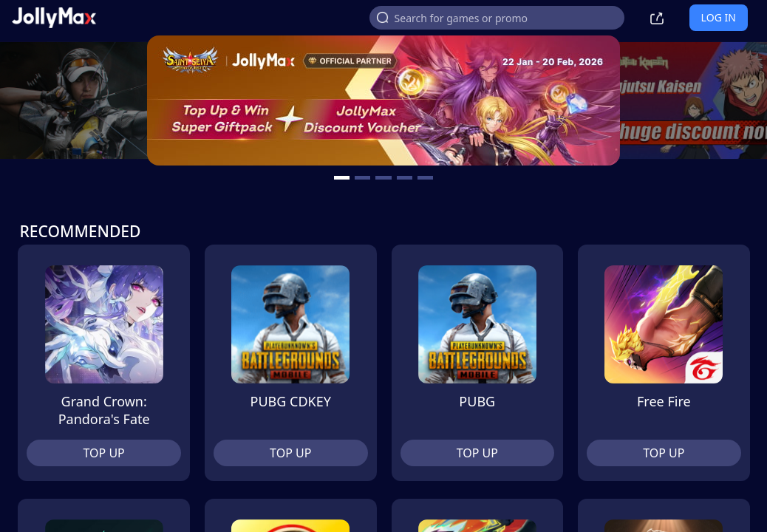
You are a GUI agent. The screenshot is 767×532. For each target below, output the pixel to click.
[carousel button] (342, 178)
